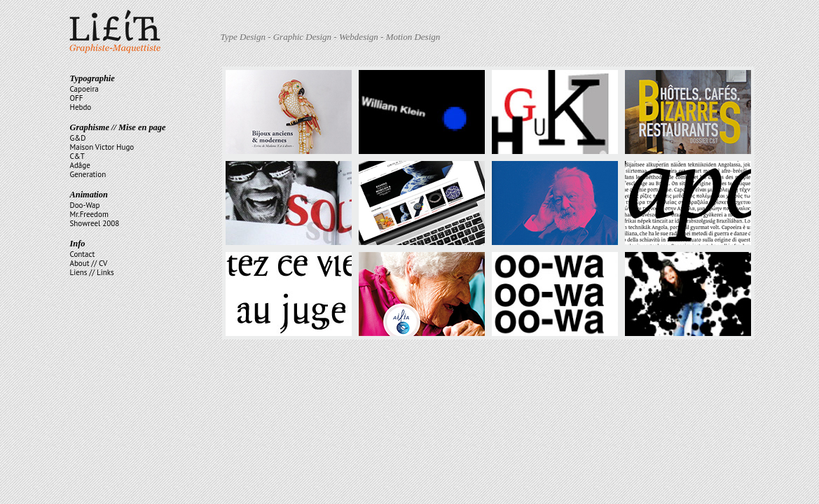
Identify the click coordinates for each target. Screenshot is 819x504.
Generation (88, 174)
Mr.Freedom (89, 214)
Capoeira (84, 89)
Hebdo (81, 107)
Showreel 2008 (95, 223)
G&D (78, 138)
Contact (83, 254)
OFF (77, 98)
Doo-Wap (85, 205)
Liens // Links (92, 272)
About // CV (89, 263)
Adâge (80, 165)
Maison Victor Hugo (102, 147)
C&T (77, 156)
